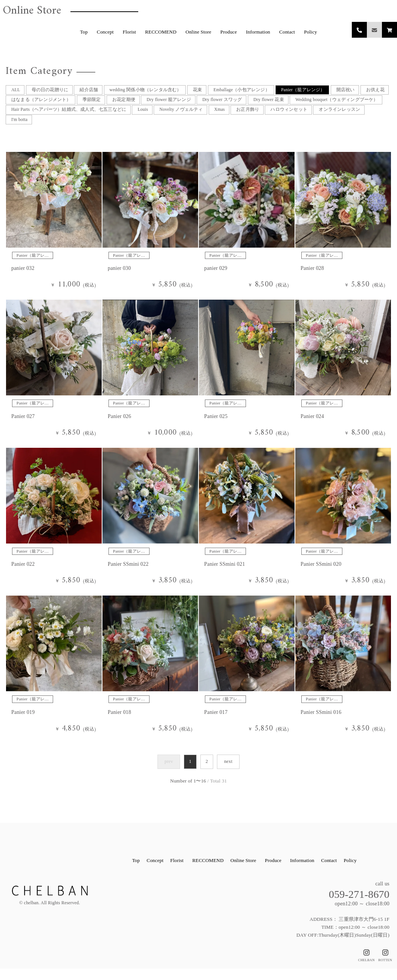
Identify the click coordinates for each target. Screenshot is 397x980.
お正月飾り (367, 116)
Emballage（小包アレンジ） (257, 90)
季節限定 (128, 103)
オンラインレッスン (85, 129)
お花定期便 (162, 103)
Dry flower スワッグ (269, 103)
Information (258, 32)
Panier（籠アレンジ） (324, 90)
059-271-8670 (359, 906)
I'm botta (127, 129)
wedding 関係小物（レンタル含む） (154, 90)
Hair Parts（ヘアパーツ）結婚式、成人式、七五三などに (175, 116)
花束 (210, 90)
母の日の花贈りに (52, 90)
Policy (310, 32)
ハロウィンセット (31, 129)
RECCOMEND (161, 32)
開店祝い (369, 90)
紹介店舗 (93, 90)
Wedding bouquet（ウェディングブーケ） (56, 116)
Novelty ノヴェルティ (296, 116)
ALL (15, 90)
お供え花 (21, 103)
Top (84, 32)
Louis (255, 116)
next (228, 773)
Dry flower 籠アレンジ (211, 103)
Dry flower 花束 (319, 103)
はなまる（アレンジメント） (75, 103)
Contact (287, 32)
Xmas (337, 116)
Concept (105, 32)
